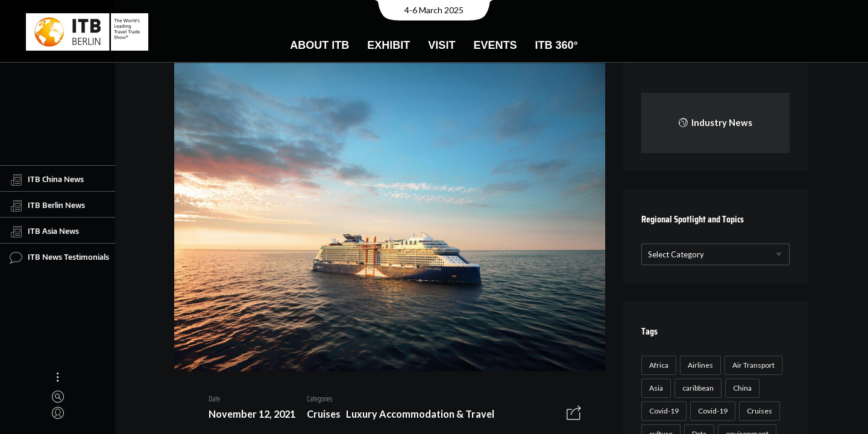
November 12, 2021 (248, 416)
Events (495, 45)
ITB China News (47, 180)
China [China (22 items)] (741, 388)
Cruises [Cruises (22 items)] (758, 411)
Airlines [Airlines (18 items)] (699, 365)
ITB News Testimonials (59, 257)
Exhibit (388, 45)
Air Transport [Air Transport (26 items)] (752, 365)
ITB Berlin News (47, 206)
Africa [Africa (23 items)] (657, 365)
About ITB (319, 45)
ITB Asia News (44, 231)
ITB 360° (556, 45)
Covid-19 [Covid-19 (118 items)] (662, 411)
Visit (442, 45)
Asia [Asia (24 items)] (654, 388)
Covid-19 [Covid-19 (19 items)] (711, 411)
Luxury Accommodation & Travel (416, 416)
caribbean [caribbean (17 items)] (696, 388)
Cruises (319, 416)
